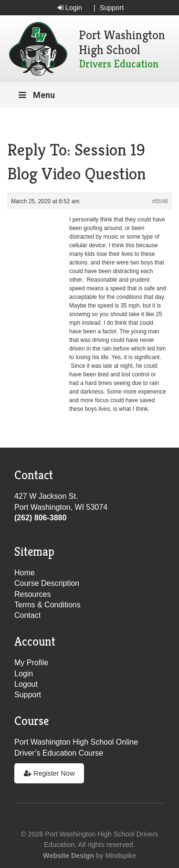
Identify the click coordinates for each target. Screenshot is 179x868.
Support (112, 8)
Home (25, 573)
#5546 (160, 201)
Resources (32, 594)
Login (70, 8)
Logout (26, 684)
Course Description (47, 583)
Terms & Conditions (47, 605)
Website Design (68, 856)
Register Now (49, 773)
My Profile (31, 663)
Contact (27, 615)
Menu (36, 95)
